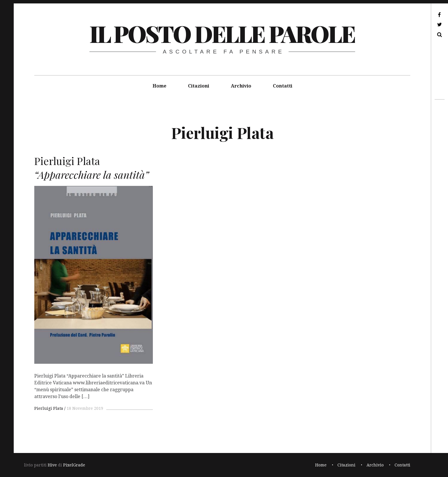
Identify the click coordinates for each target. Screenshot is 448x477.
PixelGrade (74, 465)
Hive (52, 465)
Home (159, 86)
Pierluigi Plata (49, 408)
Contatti (283, 86)
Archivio (241, 86)
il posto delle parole (222, 33)
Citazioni (199, 86)
